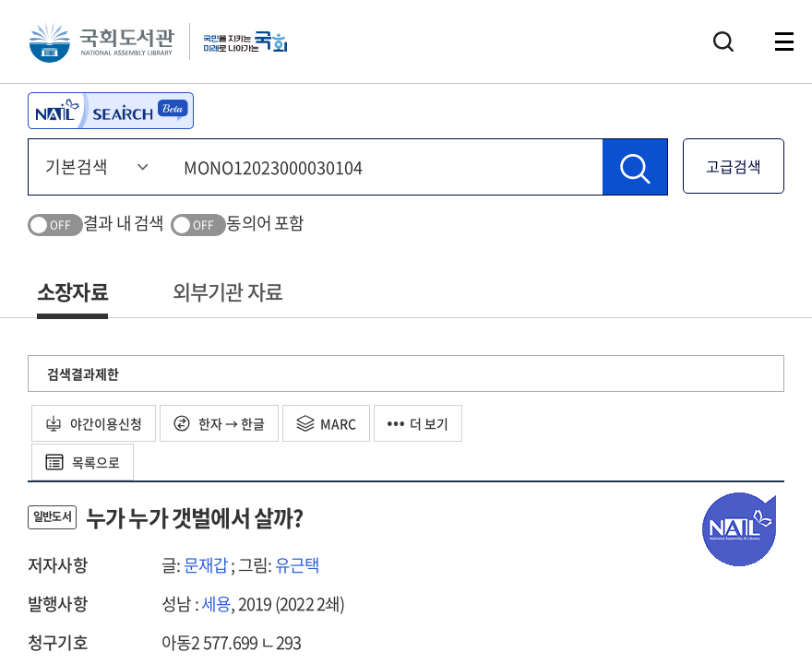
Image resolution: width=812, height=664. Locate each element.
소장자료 (72, 291)
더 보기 (418, 423)
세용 (216, 604)
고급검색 (734, 166)
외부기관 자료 (227, 291)
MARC (326, 423)
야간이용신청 (94, 423)
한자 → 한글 (219, 423)
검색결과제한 (83, 373)
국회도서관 (101, 41)
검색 (723, 41)
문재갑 (206, 565)
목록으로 (83, 462)
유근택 (298, 565)
